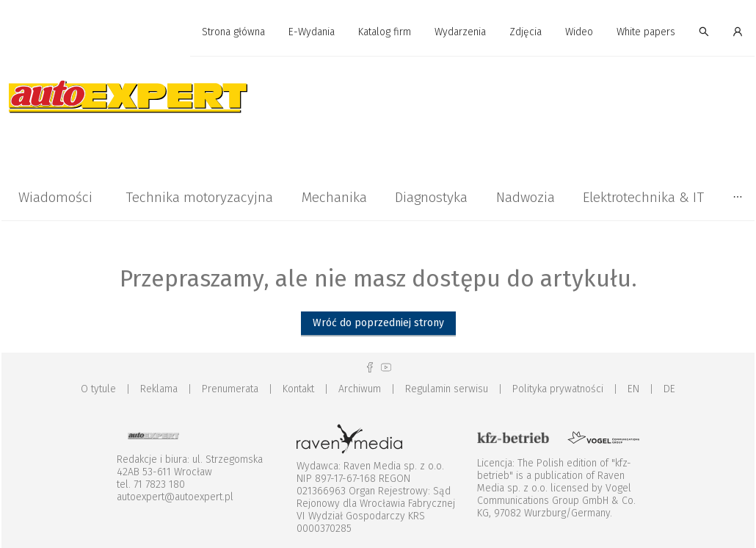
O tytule (98, 389)
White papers (646, 32)
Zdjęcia (526, 32)
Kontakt (298, 389)
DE (669, 389)
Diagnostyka (431, 197)
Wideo (579, 32)
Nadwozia (526, 197)
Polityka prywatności (558, 389)
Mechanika (334, 197)
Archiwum (360, 389)
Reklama (159, 389)
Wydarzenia (460, 32)
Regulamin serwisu (447, 389)
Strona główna (233, 32)
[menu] (378, 32)
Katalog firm (385, 32)
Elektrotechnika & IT (643, 197)
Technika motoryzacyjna (199, 197)
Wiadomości (55, 197)
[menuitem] (233, 33)
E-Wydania (312, 32)
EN (633, 389)
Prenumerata (230, 389)
